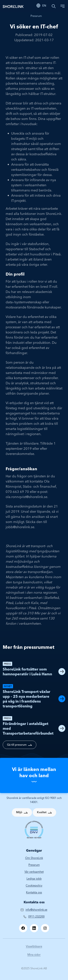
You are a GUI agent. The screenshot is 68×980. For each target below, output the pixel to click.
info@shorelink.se (36, 910)
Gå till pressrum (17, 745)
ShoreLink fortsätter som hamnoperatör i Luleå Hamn (27, 672)
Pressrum (36, 16)
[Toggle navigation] (63, 6)
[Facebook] (23, 928)
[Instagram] (45, 928)
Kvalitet (42, 812)
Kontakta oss (34, 892)
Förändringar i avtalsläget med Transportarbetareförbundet (28, 728)
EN (44, 6)
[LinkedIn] (34, 928)
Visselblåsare (34, 946)
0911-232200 (36, 916)
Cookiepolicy (34, 885)
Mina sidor (34, 954)
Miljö (19, 812)
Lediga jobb (34, 879)
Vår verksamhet (34, 872)
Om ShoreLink (34, 858)
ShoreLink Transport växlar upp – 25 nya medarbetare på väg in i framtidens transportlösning (27, 699)
